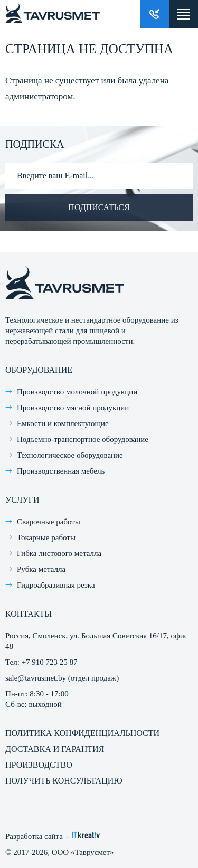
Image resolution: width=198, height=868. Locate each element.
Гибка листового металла (59, 553)
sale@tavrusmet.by (36, 678)
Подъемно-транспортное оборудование (83, 439)
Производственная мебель (61, 471)
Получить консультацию (64, 781)
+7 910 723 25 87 (50, 662)
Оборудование (39, 370)
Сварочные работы (49, 522)
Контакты (29, 614)
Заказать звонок (154, 14)
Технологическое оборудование (70, 455)
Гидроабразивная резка (56, 585)
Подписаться (99, 207)
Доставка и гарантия (55, 749)
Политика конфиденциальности (82, 733)
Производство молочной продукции (77, 392)
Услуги (22, 500)
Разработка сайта (34, 836)
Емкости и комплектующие (63, 423)
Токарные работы (46, 537)
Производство (39, 765)
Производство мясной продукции (73, 408)
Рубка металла (41, 569)
